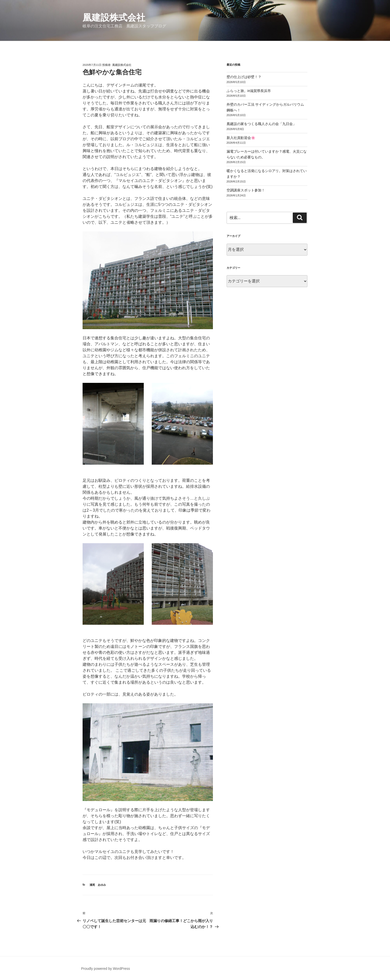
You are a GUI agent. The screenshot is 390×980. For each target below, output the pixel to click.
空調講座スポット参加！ (246, 190)
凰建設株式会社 (114, 18)
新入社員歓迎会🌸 (241, 138)
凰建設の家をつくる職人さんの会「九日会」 (261, 124)
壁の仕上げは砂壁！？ (244, 77)
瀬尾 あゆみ (98, 885)
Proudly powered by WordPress (106, 969)
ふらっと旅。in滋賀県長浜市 (249, 91)
